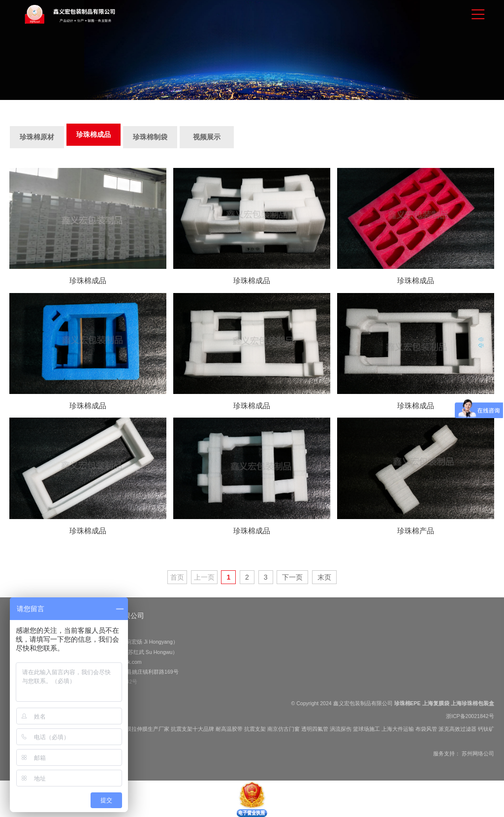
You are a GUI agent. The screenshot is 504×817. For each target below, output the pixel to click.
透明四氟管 (315, 729)
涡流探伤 (341, 729)
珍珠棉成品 (94, 134)
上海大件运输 (398, 729)
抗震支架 (255, 729)
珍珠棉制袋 (150, 137)
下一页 (292, 577)
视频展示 (207, 137)
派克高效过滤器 (457, 729)
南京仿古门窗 (283, 729)
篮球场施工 (366, 729)
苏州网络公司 (478, 753)
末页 (324, 577)
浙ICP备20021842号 (470, 716)
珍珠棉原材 (37, 137)
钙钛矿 (486, 729)
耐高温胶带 (229, 729)
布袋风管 (426, 729)
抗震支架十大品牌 (192, 729)
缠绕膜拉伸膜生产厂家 (142, 729)
